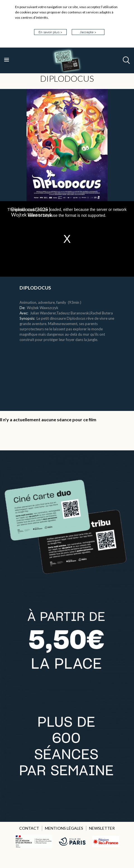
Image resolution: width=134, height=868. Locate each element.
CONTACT (29, 828)
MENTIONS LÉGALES (64, 828)
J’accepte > (88, 32)
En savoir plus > (50, 32)
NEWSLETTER (102, 828)
